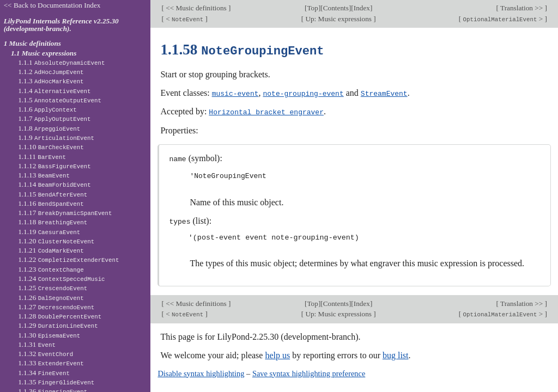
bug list (396, 353)
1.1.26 (51, 298)
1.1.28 (60, 316)
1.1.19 (49, 232)
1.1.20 (56, 241)
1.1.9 (56, 137)
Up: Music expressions (338, 19)
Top (312, 8)
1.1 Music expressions (44, 53)
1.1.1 (61, 62)
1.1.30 (49, 335)
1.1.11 (42, 157)
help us (277, 353)
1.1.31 (37, 344)
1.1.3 (51, 81)
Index (362, 8)
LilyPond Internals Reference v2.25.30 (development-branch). (61, 25)
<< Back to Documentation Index (52, 5)
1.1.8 (49, 128)
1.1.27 (56, 307)
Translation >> (522, 8)
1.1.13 (44, 175)
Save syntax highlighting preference (309, 371)
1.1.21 (51, 250)
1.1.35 (56, 382)
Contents (336, 8)
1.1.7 (54, 118)
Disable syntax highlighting (201, 371)
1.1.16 (51, 203)
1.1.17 (65, 213)
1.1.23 (51, 269)
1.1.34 (44, 373)
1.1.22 (68, 259)
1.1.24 (61, 278)
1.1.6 (47, 109)
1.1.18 (53, 222)
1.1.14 (54, 184)
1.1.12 (54, 166)
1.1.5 (60, 100)
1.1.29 (58, 325)
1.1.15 (53, 194)
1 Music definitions (32, 43)
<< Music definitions (196, 8)
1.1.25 (53, 288)
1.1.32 (46, 354)
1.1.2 (51, 72)
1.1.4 (54, 91)
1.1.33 (51, 363)
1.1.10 (51, 147)
